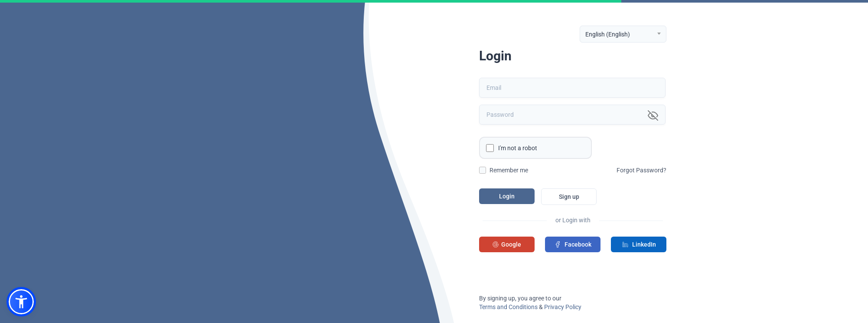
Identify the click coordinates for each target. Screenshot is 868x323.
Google (507, 244)
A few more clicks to (176, 214)
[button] (21, 302)
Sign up (569, 197)
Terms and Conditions (508, 307)
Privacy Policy (563, 307)
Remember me (509, 170)
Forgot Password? (641, 170)
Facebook (573, 244)
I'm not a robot (518, 148)
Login (507, 196)
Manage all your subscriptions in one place (177, 258)
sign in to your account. (186, 234)
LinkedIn (639, 244)
